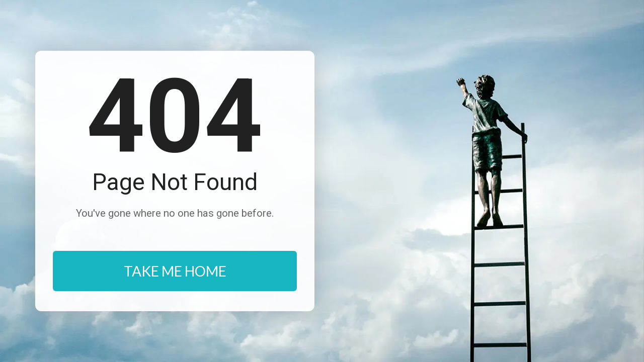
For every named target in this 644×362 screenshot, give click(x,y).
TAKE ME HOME (175, 271)
